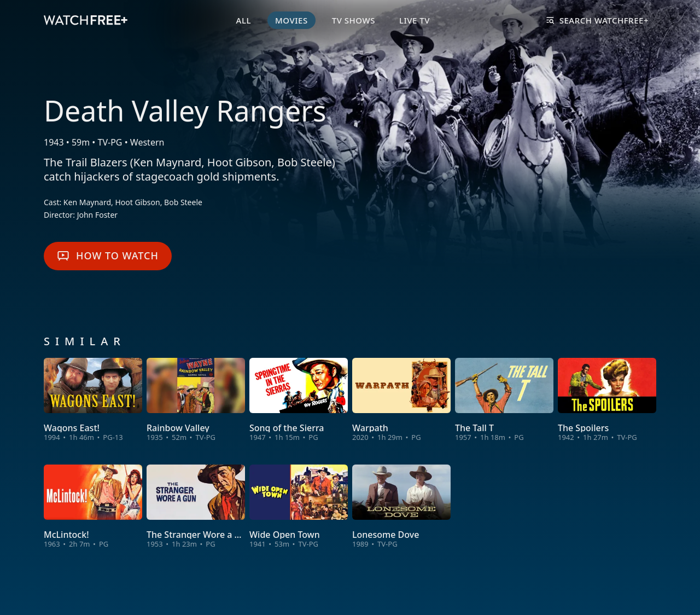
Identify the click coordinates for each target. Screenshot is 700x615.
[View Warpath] (401, 400)
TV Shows (354, 20)
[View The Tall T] (504, 400)
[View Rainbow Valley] (196, 400)
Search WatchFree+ (597, 20)
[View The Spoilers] (607, 400)
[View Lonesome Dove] (401, 507)
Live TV (415, 20)
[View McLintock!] (93, 507)
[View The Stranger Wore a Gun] (196, 507)
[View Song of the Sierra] (299, 400)
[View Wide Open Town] (299, 507)
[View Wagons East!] (93, 400)
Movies (291, 20)
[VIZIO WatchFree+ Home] (86, 20)
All (244, 20)
